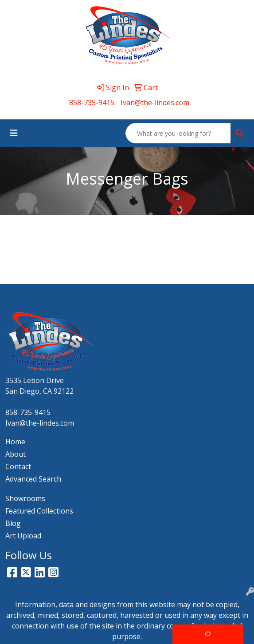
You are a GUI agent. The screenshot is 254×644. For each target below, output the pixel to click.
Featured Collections (39, 511)
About (16, 454)
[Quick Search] (178, 133)
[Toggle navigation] (14, 133)
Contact (18, 466)
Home (15, 442)
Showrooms (25, 498)
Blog (13, 523)
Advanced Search (33, 479)
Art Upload (23, 536)
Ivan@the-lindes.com (155, 103)
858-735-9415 (92, 103)
